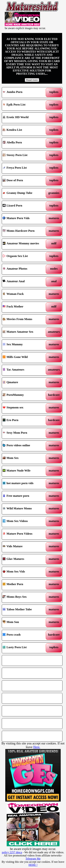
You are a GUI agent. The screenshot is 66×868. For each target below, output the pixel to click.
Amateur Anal (24, 282)
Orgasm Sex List (24, 257)
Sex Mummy (24, 345)
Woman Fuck (24, 294)
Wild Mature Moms (24, 509)
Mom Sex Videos (24, 522)
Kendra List (24, 130)
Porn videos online (24, 446)
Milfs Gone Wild (24, 358)
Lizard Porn (24, 206)
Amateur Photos (24, 269)
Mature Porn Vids (24, 219)
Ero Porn (24, 421)
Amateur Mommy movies (24, 244)
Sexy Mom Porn (24, 433)
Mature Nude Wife (24, 471)
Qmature (24, 383)
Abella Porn (24, 143)
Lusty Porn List (24, 648)
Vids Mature (24, 547)
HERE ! (33, 865)
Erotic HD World (24, 118)
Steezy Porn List (24, 156)
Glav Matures (24, 560)
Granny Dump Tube (24, 194)
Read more (32, 80)
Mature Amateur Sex (24, 332)
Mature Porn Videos (24, 534)
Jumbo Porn (24, 93)
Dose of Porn (24, 181)
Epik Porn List (24, 105)
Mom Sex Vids (24, 572)
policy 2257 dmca (12, 852)
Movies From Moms (24, 320)
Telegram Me (33, 859)
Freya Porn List (24, 168)
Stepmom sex (24, 408)
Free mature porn (24, 496)
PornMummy (24, 395)
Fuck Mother (24, 307)
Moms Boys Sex (24, 597)
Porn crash (24, 635)
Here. (37, 747)
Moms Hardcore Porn (24, 231)
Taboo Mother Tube (24, 610)
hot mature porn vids (24, 484)
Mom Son (24, 623)
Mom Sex (24, 459)
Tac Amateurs (24, 370)
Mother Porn (24, 585)
